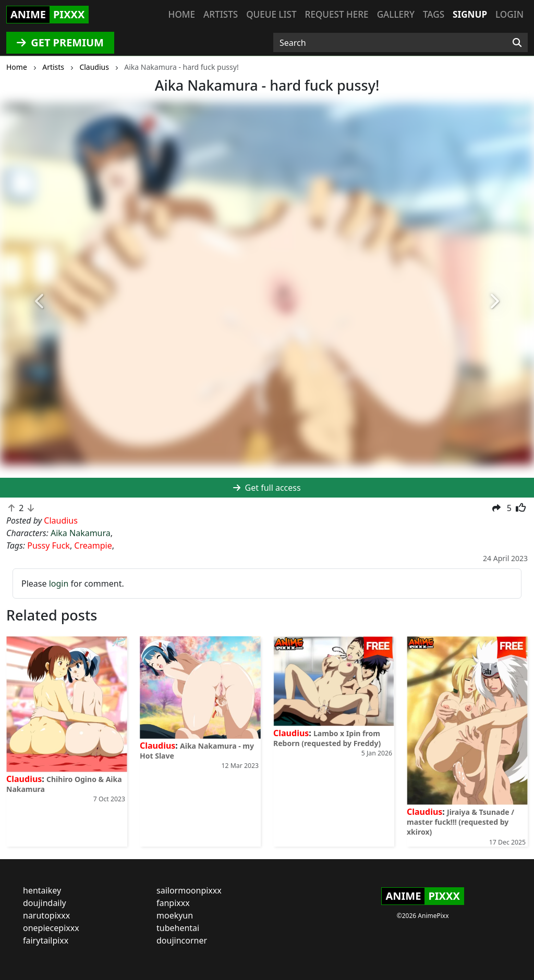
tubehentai (178, 928)
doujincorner (182, 940)
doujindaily (45, 903)
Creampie (93, 545)
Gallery (396, 14)
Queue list (271, 14)
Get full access (267, 488)
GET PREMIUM (60, 42)
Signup (470, 14)
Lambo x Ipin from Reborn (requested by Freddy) (327, 738)
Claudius (24, 779)
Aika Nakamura (81, 533)
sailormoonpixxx (189, 890)
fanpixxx (173, 903)
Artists (221, 14)
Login (509, 14)
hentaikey (42, 890)
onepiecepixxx (51, 928)
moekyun (175, 915)
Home (182, 14)
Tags (434, 14)
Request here (337, 14)
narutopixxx (46, 915)
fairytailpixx (46, 940)
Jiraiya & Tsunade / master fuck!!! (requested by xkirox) (460, 822)
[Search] (517, 43)
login (59, 584)
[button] (40, 302)
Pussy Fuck (48, 545)
